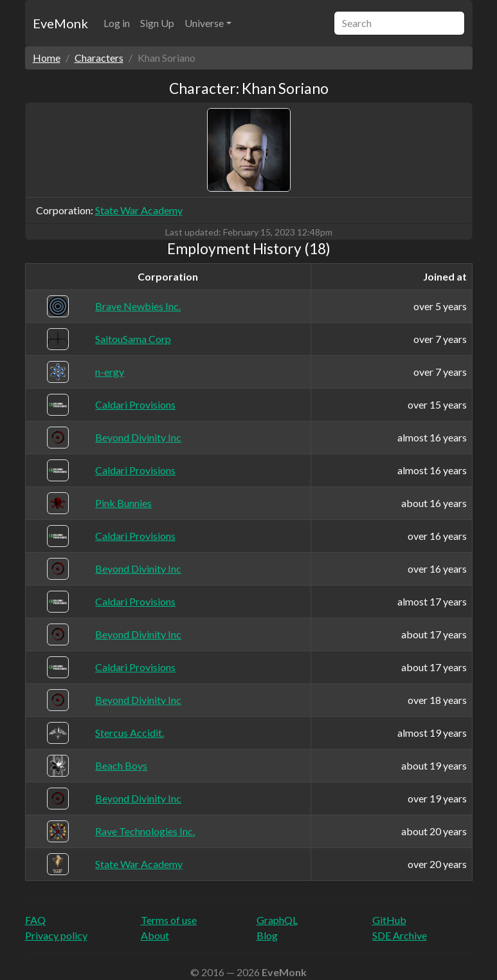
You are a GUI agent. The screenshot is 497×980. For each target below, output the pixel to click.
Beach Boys (121, 765)
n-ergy (110, 372)
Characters (99, 58)
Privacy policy (56, 935)
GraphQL (277, 920)
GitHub (389, 920)
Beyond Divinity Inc (138, 437)
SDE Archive (400, 935)
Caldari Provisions (135, 404)
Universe (204, 23)
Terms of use (169, 920)
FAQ (35, 920)
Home (47, 58)
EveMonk (60, 23)
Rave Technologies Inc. (145, 831)
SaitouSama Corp (133, 339)
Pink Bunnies (123, 503)
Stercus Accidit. (130, 733)
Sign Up (157, 23)
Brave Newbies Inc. (138, 306)
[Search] (399, 23)
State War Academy (139, 210)
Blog (267, 935)
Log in (117, 23)
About (155, 935)
